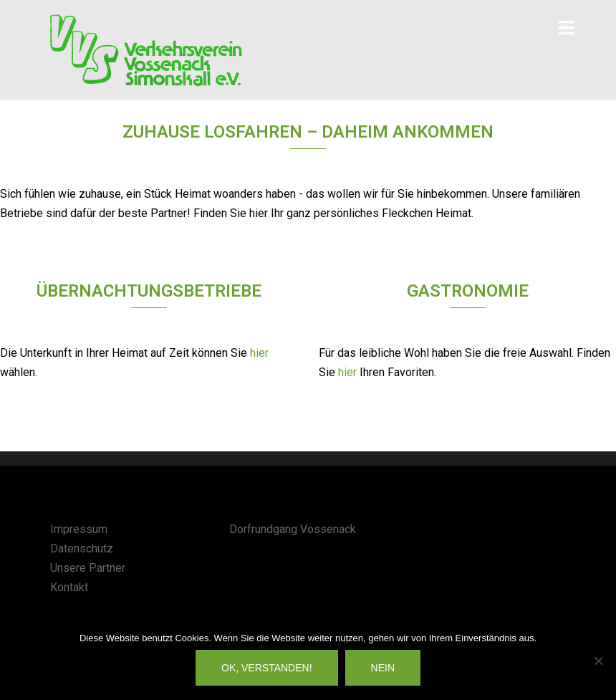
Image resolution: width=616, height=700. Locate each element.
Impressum (79, 529)
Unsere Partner (88, 568)
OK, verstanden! (267, 668)
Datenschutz (82, 548)
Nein (383, 668)
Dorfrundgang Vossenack (293, 529)
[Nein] (598, 661)
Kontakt (69, 587)
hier (259, 353)
